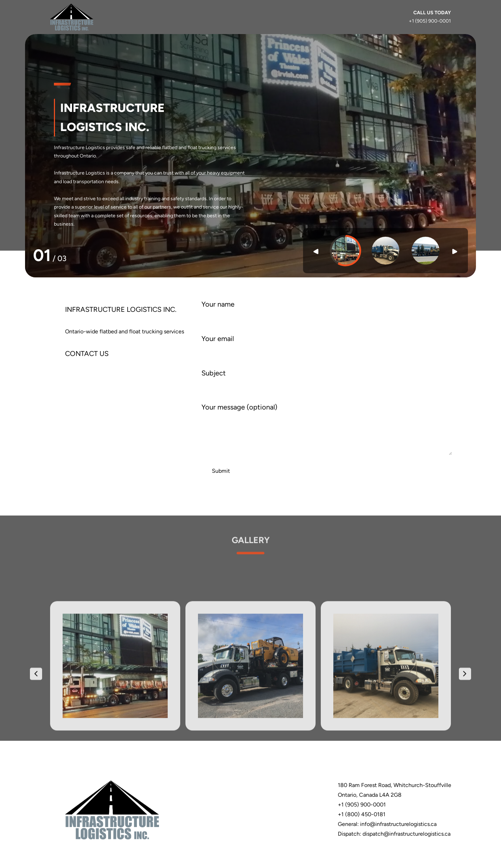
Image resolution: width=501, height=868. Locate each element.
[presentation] (36, 773)
